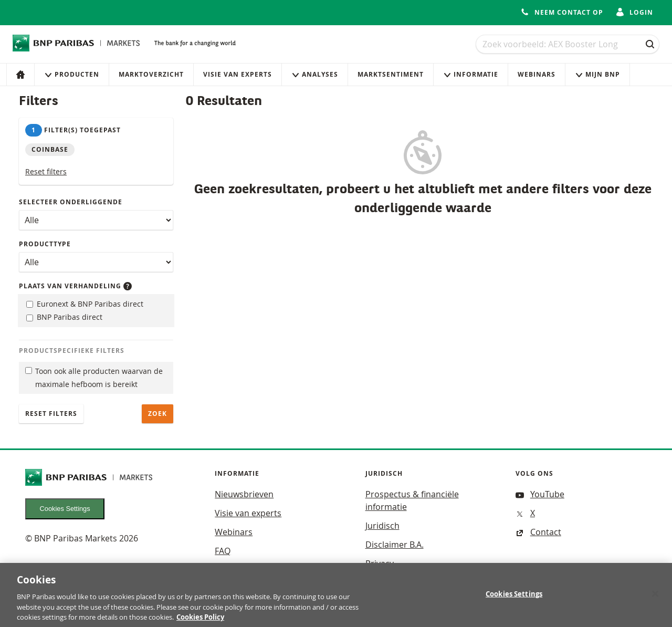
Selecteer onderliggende (71, 202)
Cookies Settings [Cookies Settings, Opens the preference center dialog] (514, 598)
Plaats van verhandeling (75, 286)
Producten (72, 74)
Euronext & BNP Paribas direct (85, 304)
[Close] (655, 598)
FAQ (223, 551)
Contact (538, 532)
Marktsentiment (391, 74)
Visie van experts (238, 74)
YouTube (540, 494)
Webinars (537, 74)
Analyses (315, 74)
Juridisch (382, 526)
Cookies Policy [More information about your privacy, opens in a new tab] (200, 621)
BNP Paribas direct (64, 317)
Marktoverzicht (151, 74)
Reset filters (46, 171)
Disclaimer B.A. (395, 545)
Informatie (471, 74)
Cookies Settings (65, 509)
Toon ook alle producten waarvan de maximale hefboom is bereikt (94, 378)
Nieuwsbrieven (244, 494)
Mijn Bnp (597, 74)
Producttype (45, 244)
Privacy (380, 563)
